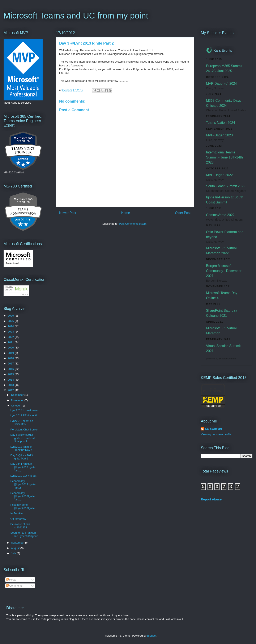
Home (126, 213)
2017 (11, 364)
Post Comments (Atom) (133, 224)
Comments (14, 586)
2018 (11, 358)
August (16, 548)
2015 (11, 374)
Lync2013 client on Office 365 (22, 423)
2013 (11, 385)
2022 (11, 337)
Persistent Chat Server (24, 430)
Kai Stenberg (213, 429)
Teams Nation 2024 (221, 123)
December (18, 395)
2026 (11, 316)
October (16, 406)
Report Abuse (211, 499)
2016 (11, 369)
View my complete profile (216, 434)
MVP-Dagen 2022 (219, 175)
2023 (11, 332)
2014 (11, 380)
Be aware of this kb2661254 (20, 526)
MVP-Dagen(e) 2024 (221, 84)
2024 (11, 326)
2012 (11, 390)
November (18, 400)
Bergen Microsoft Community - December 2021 (224, 271)
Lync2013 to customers (24, 410)
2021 (11, 342)
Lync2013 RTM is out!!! (24, 415)
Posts (11, 580)
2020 (11, 348)
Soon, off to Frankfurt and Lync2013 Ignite (24, 534)
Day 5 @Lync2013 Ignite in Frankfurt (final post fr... (22, 438)
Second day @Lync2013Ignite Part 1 (22, 496)
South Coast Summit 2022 (226, 186)
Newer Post (68, 213)
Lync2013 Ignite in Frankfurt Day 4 (21, 448)
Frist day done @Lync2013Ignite (22, 506)
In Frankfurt (17, 513)
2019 (11, 353)
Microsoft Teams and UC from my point (76, 16)
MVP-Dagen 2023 (219, 135)
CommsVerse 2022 (220, 215)
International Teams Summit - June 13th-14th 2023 (224, 157)
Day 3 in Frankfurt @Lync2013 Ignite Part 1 (23, 467)
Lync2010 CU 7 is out (23, 476)
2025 (11, 321)
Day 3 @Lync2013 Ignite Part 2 (22, 457)
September (18, 543)
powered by (221, 359)
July (14, 553)
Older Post (183, 213)
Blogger (152, 636)
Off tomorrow (18, 519)
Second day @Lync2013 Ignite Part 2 (23, 484)
